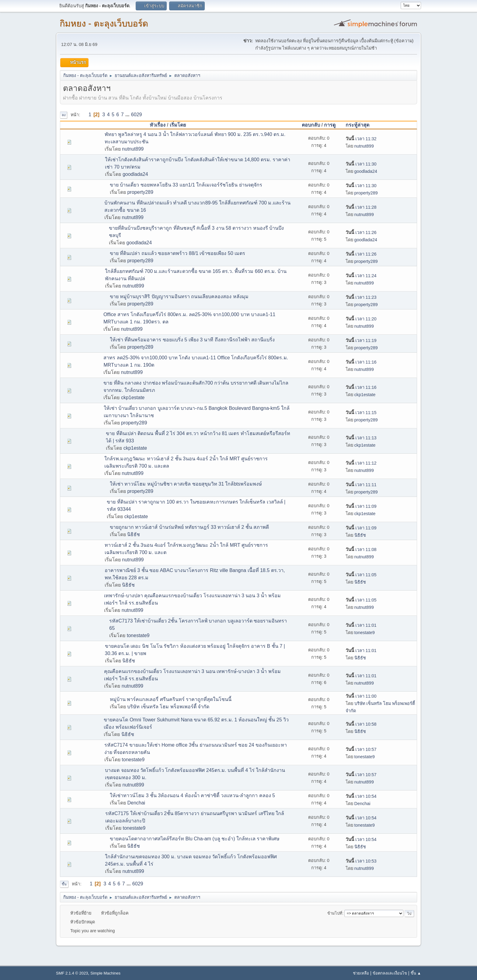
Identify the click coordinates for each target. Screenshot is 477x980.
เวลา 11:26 (361, 232)
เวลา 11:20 (361, 319)
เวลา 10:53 (361, 861)
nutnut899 (133, 149)
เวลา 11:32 (361, 139)
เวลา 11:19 (361, 340)
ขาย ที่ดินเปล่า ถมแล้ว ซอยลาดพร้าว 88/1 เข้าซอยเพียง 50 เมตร (178, 253)
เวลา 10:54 (361, 796)
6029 (137, 115)
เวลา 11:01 (361, 625)
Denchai (136, 803)
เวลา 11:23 (361, 297)
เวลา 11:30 (361, 164)
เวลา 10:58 (361, 724)
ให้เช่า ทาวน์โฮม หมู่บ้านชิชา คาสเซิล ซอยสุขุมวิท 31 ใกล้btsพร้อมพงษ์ (186, 484)
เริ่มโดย (178, 125)
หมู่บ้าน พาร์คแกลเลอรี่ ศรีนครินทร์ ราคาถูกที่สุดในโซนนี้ (171, 699)
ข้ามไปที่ (335, 913)
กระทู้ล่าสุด (360, 125)
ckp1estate (133, 398)
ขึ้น (64, 884)
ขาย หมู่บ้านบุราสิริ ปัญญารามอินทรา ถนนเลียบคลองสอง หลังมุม (179, 296)
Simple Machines (105, 973)
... (128, 115)
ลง (64, 115)
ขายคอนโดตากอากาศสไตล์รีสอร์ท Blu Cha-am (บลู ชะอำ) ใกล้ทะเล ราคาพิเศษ (195, 839)
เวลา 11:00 (361, 696)
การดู (330, 125)
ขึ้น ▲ (416, 973)
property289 (140, 192)
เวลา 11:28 (361, 207)
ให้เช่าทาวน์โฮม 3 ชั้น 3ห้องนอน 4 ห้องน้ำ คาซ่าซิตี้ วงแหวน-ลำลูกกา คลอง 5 (192, 795)
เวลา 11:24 (361, 276)
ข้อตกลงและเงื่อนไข (390, 973)
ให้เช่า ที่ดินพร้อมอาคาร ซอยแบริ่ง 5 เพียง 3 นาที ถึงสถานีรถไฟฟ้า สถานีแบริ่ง (192, 340)
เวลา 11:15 (361, 413)
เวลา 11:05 (361, 575)
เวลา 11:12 (361, 463)
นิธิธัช (134, 534)
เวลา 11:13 (361, 438)
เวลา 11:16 (361, 362)
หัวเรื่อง (158, 125)
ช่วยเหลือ (361, 973)
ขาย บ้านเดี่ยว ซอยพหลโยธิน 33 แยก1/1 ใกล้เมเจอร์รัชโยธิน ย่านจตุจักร (186, 185)
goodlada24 (135, 174)
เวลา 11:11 (361, 485)
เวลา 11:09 (361, 506)
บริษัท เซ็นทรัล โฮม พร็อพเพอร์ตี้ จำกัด (168, 707)
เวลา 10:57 (361, 749)
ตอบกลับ (311, 125)
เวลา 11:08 (361, 549)
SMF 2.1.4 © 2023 (72, 973)
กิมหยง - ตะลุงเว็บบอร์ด (104, 23)
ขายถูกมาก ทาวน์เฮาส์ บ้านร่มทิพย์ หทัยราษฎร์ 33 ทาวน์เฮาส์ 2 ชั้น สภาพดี (189, 527)
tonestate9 (138, 635)
